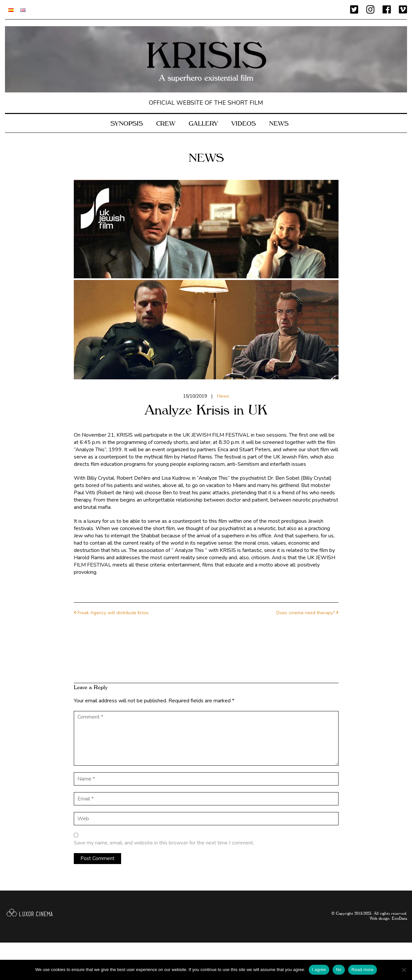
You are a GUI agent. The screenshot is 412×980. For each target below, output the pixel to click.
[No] (404, 970)
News (279, 123)
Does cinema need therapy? (306, 613)
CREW (166, 123)
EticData (399, 918)
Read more (363, 970)
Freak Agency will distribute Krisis (113, 613)
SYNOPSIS (127, 123)
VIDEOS (244, 123)
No (339, 970)
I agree (319, 970)
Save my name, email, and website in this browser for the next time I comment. (164, 843)
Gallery (203, 123)
